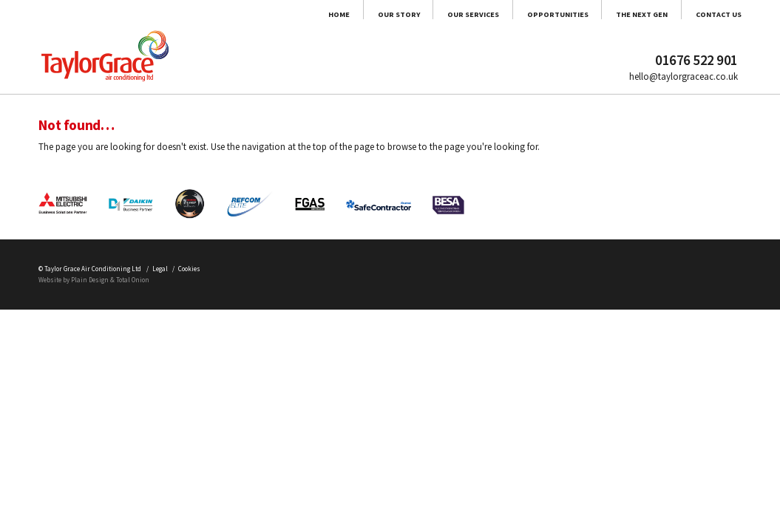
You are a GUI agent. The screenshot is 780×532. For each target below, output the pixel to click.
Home (133, 23)
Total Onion (182, 452)
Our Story (223, 23)
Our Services (335, 23)
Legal (223, 434)
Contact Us (705, 23)
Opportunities (462, 23)
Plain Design (121, 452)
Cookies (270, 434)
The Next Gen (589, 23)
